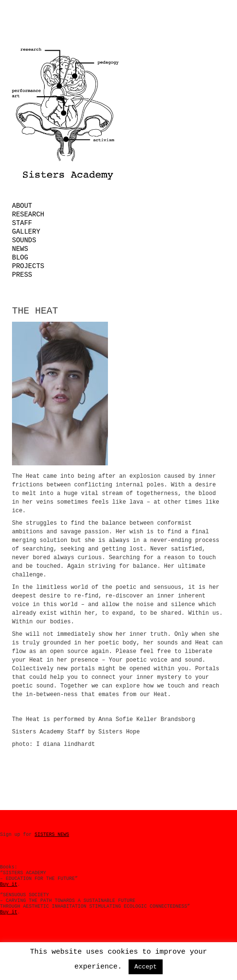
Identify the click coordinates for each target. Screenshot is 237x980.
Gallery (26, 232)
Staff (22, 223)
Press (22, 275)
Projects (28, 266)
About (22, 206)
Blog (20, 258)
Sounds (24, 240)
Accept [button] (146, 967)
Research (28, 214)
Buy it (9, 884)
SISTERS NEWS (52, 835)
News (20, 249)
